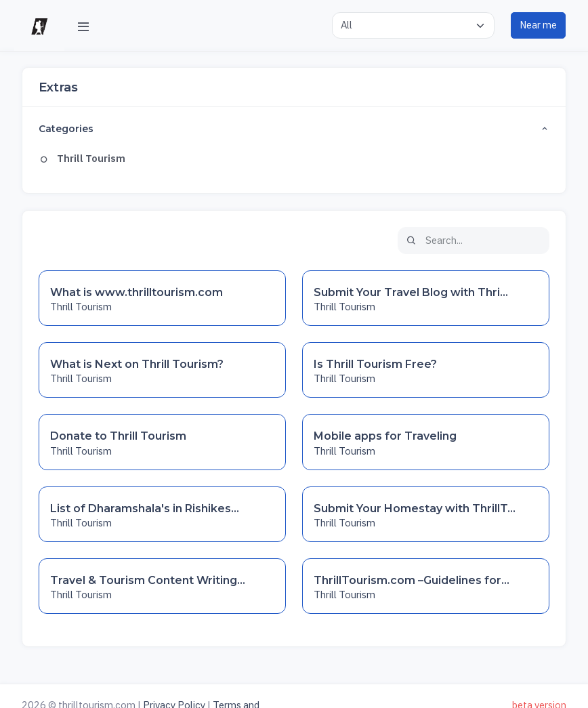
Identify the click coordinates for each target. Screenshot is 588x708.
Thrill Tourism (82, 158)
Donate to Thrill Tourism (118, 436)
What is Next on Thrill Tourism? (137, 364)
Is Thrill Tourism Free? (375, 364)
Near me (538, 25)
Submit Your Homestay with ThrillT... (415, 508)
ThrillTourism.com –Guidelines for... (412, 580)
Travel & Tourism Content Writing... (148, 580)
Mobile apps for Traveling (385, 436)
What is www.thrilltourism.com (136, 292)
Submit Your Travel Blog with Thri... (411, 292)
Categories (294, 129)
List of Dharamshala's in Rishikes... (145, 508)
